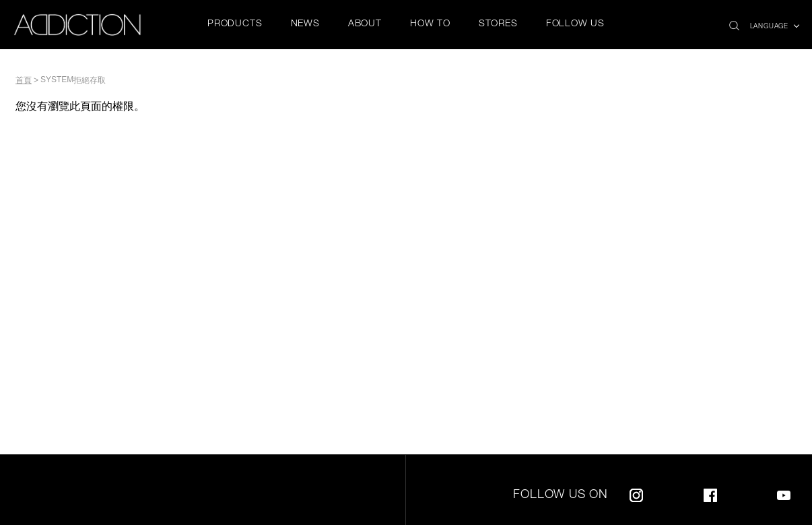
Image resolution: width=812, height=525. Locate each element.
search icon (734, 22)
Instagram (636, 493)
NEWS (305, 24)
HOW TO (430, 24)
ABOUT (365, 24)
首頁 (24, 80)
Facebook (710, 493)
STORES (498, 24)
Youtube (784, 493)
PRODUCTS (235, 24)
